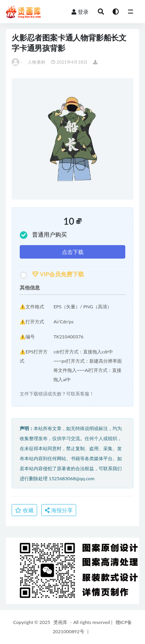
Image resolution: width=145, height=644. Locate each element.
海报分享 (59, 510)
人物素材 (37, 62)
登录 (80, 12)
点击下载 (73, 252)
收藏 (24, 510)
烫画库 (60, 622)
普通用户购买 (43, 235)
